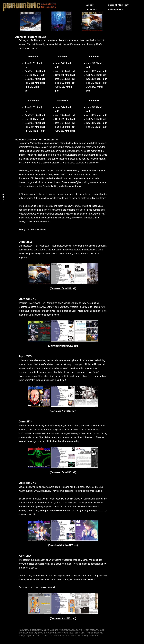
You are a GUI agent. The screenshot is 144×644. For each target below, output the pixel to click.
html (38, 63)
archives (92, 9)
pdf (127, 5)
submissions (116, 9)
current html (116, 5)
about (90, 5)
